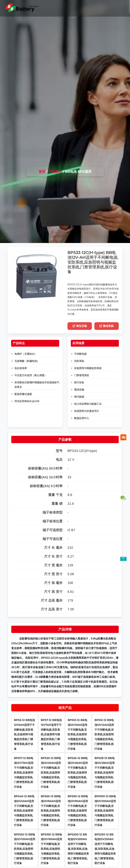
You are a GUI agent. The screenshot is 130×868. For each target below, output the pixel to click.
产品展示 (55, 172)
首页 (42, 172)
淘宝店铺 (80, 326)
